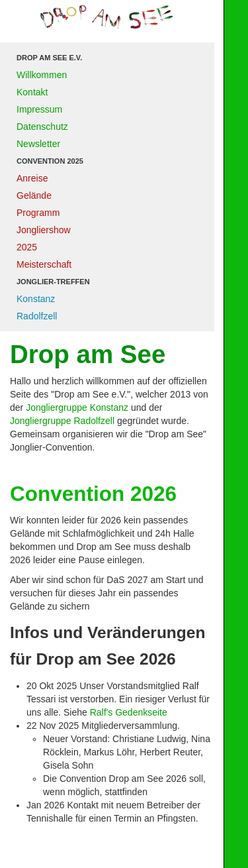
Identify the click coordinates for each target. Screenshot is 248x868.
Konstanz (36, 299)
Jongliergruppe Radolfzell (62, 421)
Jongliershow (44, 230)
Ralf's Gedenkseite (129, 712)
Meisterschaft (44, 264)
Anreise (32, 178)
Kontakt (32, 92)
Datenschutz (42, 127)
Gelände (34, 195)
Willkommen (42, 75)
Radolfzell (37, 316)
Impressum (39, 109)
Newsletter (38, 144)
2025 (27, 247)
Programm (38, 213)
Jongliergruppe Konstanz (77, 407)
